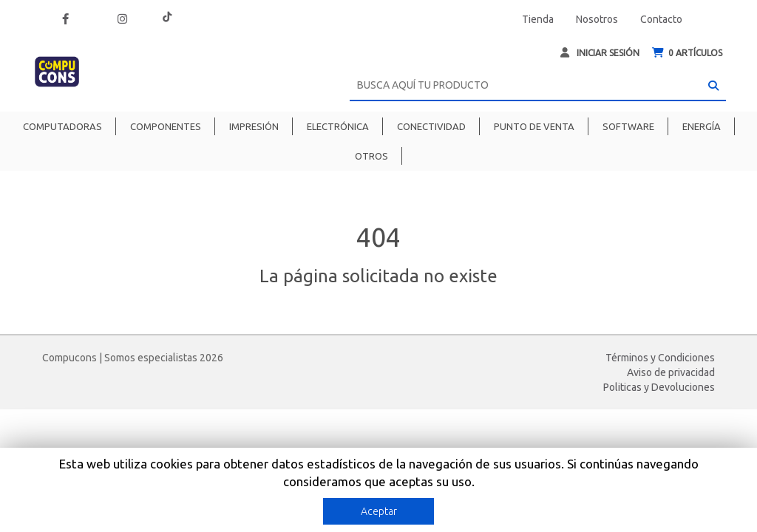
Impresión (254, 126)
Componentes (166, 126)
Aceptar (379, 511)
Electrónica (338, 126)
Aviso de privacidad (671, 372)
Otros (371, 156)
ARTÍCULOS (687, 53)
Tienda (538, 19)
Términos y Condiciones (660, 358)
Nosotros (597, 19)
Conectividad (431, 126)
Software (628, 126)
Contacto (661, 19)
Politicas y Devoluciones (659, 387)
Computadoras (62, 126)
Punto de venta (534, 126)
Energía (702, 126)
